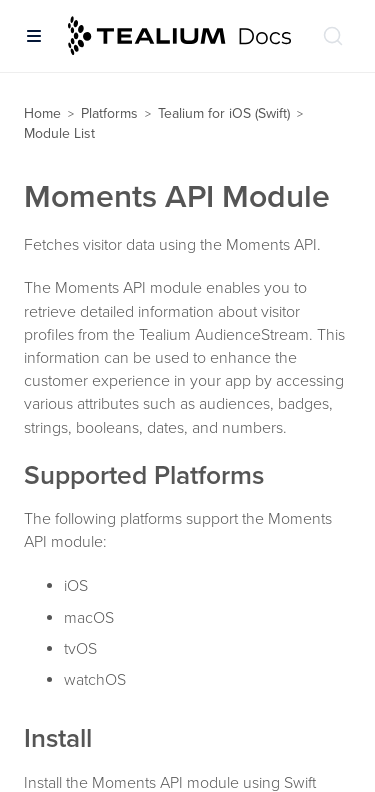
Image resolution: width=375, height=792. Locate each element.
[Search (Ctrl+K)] (333, 36)
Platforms (109, 113)
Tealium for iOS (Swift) (224, 113)
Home (42, 113)
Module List (59, 133)
